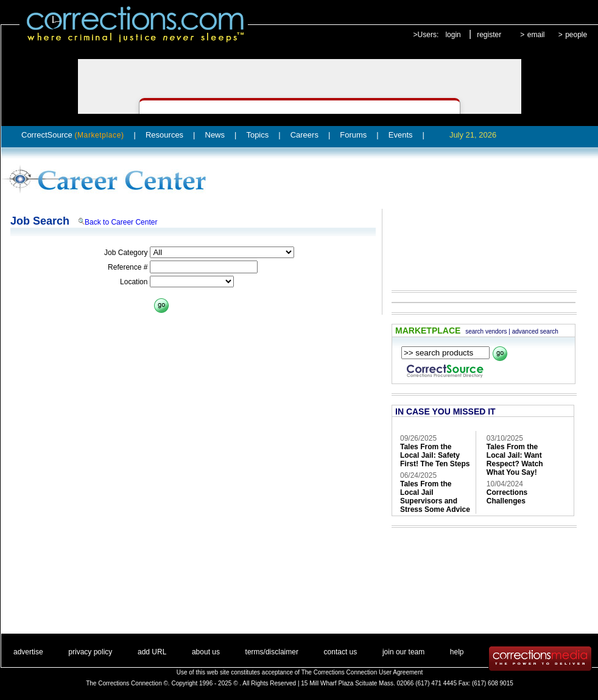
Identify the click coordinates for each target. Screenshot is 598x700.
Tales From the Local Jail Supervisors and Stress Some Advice (435, 497)
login (453, 35)
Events (401, 135)
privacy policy (90, 652)
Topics (257, 135)
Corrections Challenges (507, 497)
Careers (304, 135)
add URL (152, 652)
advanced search (535, 331)
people (576, 35)
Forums (353, 135)
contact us (341, 652)
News (215, 135)
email (536, 35)
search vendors (486, 331)
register (489, 35)
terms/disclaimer (272, 652)
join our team (403, 652)
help (457, 652)
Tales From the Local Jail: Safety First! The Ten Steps (435, 455)
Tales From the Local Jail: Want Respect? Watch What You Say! (515, 460)
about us (206, 652)
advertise (28, 652)
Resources (164, 135)
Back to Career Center (121, 222)
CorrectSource (73, 135)
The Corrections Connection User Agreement (362, 672)
